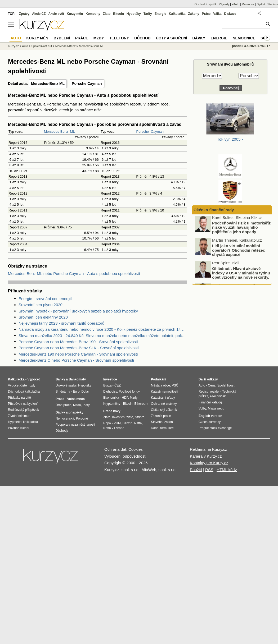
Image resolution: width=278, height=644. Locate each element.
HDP (125, 398)
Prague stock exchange (215, 428)
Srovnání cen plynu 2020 (41, 305)
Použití (196, 470)
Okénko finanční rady (214, 210)
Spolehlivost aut (42, 46)
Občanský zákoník (164, 410)
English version (210, 416)
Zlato (107, 14)
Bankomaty (77, 379)
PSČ (175, 385)
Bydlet (261, 4)
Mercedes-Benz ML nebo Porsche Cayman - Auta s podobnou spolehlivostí (74, 273)
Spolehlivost (226, 385)
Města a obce (160, 385)
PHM (117, 423)
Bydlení (62, 38)
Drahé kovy (112, 411)
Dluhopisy (110, 392)
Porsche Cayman (87, 84)
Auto (25, 46)
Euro (76, 392)
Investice (110, 379)
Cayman (157, 132)
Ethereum (141, 404)
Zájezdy (224, 4)
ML (73, 132)
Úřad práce (63, 405)
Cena (212, 385)
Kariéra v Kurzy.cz (206, 456)
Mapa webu (216, 408)
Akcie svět (56, 14)
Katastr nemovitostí (165, 392)
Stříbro (140, 417)
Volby (202, 408)
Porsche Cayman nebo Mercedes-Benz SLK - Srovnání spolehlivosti (79, 348)
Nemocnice (244, 38)
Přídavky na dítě (19, 398)
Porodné (82, 418)
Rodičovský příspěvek (23, 410)
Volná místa (76, 399)
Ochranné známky (164, 404)
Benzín (127, 423)
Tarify (148, 14)
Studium (273, 4)
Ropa (107, 423)
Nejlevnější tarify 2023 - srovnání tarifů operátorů (61, 323)
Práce (206, 14)
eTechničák (218, 396)
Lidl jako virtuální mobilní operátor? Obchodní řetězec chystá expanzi (239, 252)
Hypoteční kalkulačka (23, 422)
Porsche (143, 132)
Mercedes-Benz (56, 132)
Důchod (142, 38)
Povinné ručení (19, 428)
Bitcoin (118, 14)
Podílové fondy (129, 392)
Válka (217, 14)
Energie (160, 14)
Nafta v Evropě (114, 428)
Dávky (199, 38)
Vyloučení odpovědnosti (125, 456)
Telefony (119, 38)
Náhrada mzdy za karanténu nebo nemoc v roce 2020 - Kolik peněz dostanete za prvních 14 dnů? (103, 329)
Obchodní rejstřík (206, 4)
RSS (209, 470)
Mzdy (99, 38)
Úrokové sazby (66, 385)
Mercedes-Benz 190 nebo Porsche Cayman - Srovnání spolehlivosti (78, 354)
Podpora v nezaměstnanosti (75, 425)
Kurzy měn (75, 14)
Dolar (85, 392)
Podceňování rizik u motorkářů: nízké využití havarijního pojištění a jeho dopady (242, 229)
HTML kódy (227, 470)
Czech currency (210, 422)
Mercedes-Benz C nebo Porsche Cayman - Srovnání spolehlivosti (76, 360)
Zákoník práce (161, 416)
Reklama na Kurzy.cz (208, 449)
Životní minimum (20, 416)
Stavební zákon (162, 422)
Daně (155, 428)
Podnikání (158, 379)
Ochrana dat (115, 449)
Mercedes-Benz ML (48, 84)
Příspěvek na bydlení (23, 404)
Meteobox (248, 4)
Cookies (136, 449)
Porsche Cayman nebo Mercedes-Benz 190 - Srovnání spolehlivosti (78, 342)
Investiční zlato (122, 417)
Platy (86, 405)
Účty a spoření (172, 38)
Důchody (62, 431)
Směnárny (63, 392)
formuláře (167, 428)
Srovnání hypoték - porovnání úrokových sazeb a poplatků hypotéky (78, 311)
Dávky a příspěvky (69, 412)
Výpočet (33, 379)
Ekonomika (111, 398)
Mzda (77, 405)
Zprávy (24, 14)
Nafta (138, 423)
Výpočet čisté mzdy (22, 385)
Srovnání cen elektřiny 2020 (43, 317)
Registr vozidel (209, 392)
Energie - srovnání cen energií (45, 299)
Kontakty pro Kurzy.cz (209, 463)
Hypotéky (134, 14)
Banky (60, 379)
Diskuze (230, 14)
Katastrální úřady (163, 398)
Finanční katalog (210, 402)
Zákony (194, 14)
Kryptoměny (112, 404)
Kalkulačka (177, 14)
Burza (107, 385)
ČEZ (118, 385)
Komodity (93, 14)
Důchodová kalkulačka (24, 392)
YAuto (236, 4)
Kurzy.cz (13, 46)
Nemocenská (65, 418)
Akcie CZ (39, 14)
